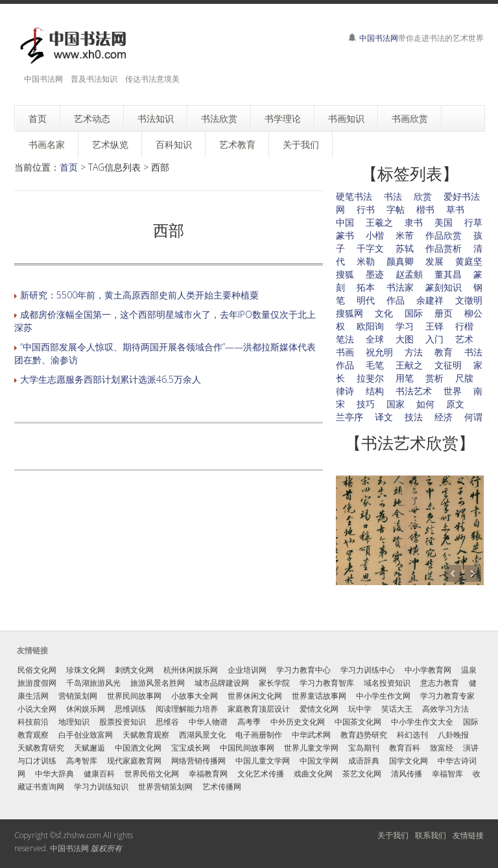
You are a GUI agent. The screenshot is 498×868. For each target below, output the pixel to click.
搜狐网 (350, 313)
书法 (393, 196)
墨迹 (375, 274)
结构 (375, 391)
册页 (444, 313)
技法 (414, 417)
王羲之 (379, 222)
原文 (455, 404)
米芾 (405, 235)
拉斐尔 (370, 378)
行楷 (464, 326)
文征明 (448, 365)
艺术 (464, 339)
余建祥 (430, 300)
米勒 (366, 261)
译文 (384, 417)
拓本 (366, 287)
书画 (345, 352)
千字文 (370, 248)
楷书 (425, 209)
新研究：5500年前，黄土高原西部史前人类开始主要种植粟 (139, 295)
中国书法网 (379, 38)
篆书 (345, 235)
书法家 (400, 287)
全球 (375, 339)
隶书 (414, 222)
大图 (405, 339)
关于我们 (393, 835)
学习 (405, 326)
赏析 (434, 378)
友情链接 (468, 835)
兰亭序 (350, 417)
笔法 (345, 339)
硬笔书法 (354, 196)
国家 (396, 404)
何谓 (473, 417)
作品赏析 (444, 248)
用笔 (405, 378)
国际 (414, 313)
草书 (455, 209)
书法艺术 (414, 391)
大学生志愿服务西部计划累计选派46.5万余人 (111, 379)
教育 (444, 352)
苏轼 (405, 248)
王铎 (434, 326)
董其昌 (448, 274)
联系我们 (431, 835)
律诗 (345, 391)
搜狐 (345, 274)
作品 (396, 300)
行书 (366, 209)
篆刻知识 (444, 287)
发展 (434, 261)
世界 (453, 391)
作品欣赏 (444, 235)
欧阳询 (370, 326)
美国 (444, 222)
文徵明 (469, 300)
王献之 (409, 365)
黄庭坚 (469, 261)
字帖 (396, 209)
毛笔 (375, 365)
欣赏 (423, 196)
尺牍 (464, 378)
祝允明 (379, 352)
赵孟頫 (409, 274)
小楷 (375, 235)
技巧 (366, 404)
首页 (69, 167)
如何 (425, 404)
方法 (414, 352)
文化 (384, 313)
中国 (345, 222)
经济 (444, 417)
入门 (434, 339)
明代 (366, 300)
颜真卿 (400, 261)
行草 (473, 222)
